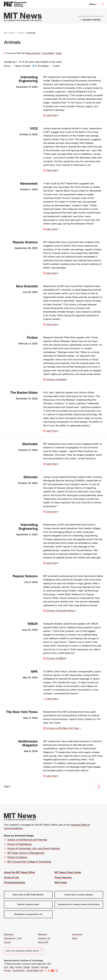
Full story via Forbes (56, 379)
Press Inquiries (63, 877)
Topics (21, 33)
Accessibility (19, 971)
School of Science (17, 857)
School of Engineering (19, 844)
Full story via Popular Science (60, 611)
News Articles (33, 53)
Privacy (7, 971)
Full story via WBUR (56, 658)
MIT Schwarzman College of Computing (29, 862)
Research (43, 934)
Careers (35, 967)
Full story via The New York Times (62, 728)
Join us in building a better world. (23, 951)
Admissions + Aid (13, 938)
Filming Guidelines (15, 882)
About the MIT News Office (19, 872)
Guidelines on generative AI (28, 914)
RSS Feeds (61, 882)
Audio (59, 53)
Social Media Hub (35, 971)
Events (19, 967)
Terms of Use (11, 877)
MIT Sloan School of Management (26, 853)
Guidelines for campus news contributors (79, 904)
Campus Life (44, 938)
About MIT (43, 942)
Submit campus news (28, 904)
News (75, 938)
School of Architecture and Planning (27, 840)
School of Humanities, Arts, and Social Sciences (34, 848)
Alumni (7, 942)
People (27, 967)
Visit (6, 967)
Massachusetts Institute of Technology (23, 961)
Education (9, 934)
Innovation (77, 934)
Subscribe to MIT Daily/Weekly (28, 895)
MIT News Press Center (68, 872)
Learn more (52, 115)
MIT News (9, 33)
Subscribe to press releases (79, 895)
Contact (44, 967)
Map (12, 967)
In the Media (48, 53)
